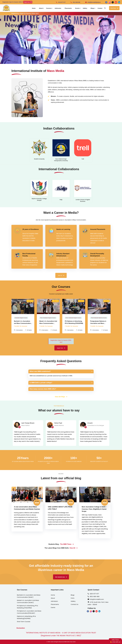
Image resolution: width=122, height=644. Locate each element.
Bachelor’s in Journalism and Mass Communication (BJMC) (29, 596)
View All (73, 548)
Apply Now (28, 2)
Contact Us (74, 604)
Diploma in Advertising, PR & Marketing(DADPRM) (26, 617)
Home (34, 8)
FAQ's (73, 598)
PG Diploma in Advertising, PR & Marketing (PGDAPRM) (27, 607)
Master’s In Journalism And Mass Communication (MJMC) (28, 601)
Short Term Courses (24, 622)
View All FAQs (61, 397)
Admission (58, 8)
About (41, 8)
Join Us (61, 275)
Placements (68, 8)
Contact (100, 8)
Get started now (61, 577)
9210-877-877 (61, 2)
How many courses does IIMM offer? (43, 389)
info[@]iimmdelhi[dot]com (93, 2)
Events (77, 8)
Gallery (85, 8)
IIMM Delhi (67, 642)
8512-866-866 (75, 2)
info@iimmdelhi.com (97, 599)
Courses (49, 8)
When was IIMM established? (40, 371)
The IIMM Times (67, 544)
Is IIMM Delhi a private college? (41, 383)
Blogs (92, 8)
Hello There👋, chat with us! (115, 641)
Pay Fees (114, 8)
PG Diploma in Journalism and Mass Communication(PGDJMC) (29, 612)
